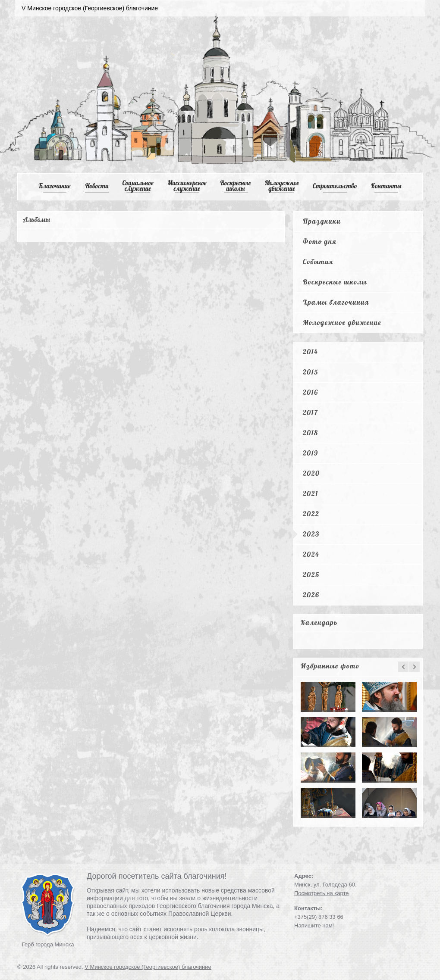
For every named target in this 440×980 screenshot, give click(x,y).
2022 (311, 514)
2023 (311, 534)
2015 (311, 372)
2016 (311, 392)
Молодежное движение (342, 322)
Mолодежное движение (282, 186)
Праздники (322, 221)
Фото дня (320, 241)
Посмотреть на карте (321, 893)
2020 (311, 473)
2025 (311, 574)
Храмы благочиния (336, 302)
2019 (311, 453)
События (318, 262)
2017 (310, 412)
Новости (97, 186)
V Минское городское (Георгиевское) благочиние (148, 967)
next (414, 667)
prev (403, 667)
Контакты (386, 186)
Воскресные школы (236, 186)
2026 (311, 595)
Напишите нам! (314, 925)
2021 (311, 493)
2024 (311, 554)
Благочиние (54, 186)
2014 (310, 352)
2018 (311, 433)
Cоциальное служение (138, 186)
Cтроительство (335, 186)
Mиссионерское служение (187, 186)
